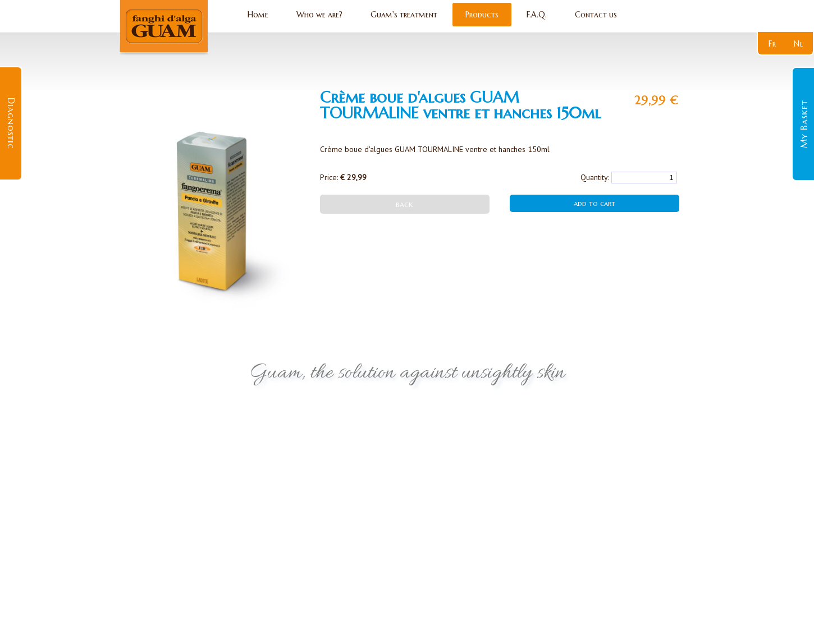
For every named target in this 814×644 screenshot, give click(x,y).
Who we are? (319, 15)
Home (258, 15)
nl (799, 44)
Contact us (596, 15)
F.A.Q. (537, 15)
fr (772, 44)
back (404, 204)
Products (482, 15)
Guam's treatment (404, 15)
